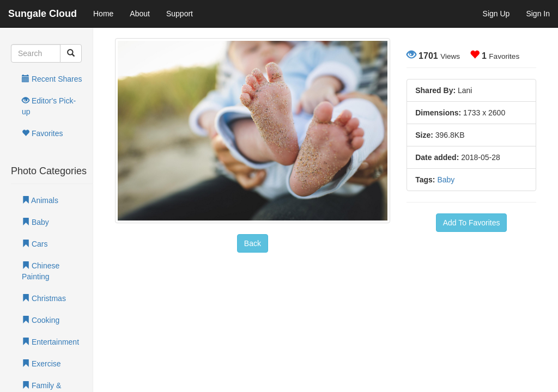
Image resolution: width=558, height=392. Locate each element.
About (140, 14)
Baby (35, 222)
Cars (35, 244)
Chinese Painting (41, 271)
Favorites (42, 133)
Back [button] (253, 243)
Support (180, 14)
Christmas (44, 298)
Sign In (538, 14)
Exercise (41, 364)
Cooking (41, 320)
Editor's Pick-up (49, 106)
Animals (40, 200)
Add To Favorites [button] (472, 223)
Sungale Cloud (43, 14)
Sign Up (496, 14)
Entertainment (50, 342)
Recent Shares (52, 79)
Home (103, 14)
